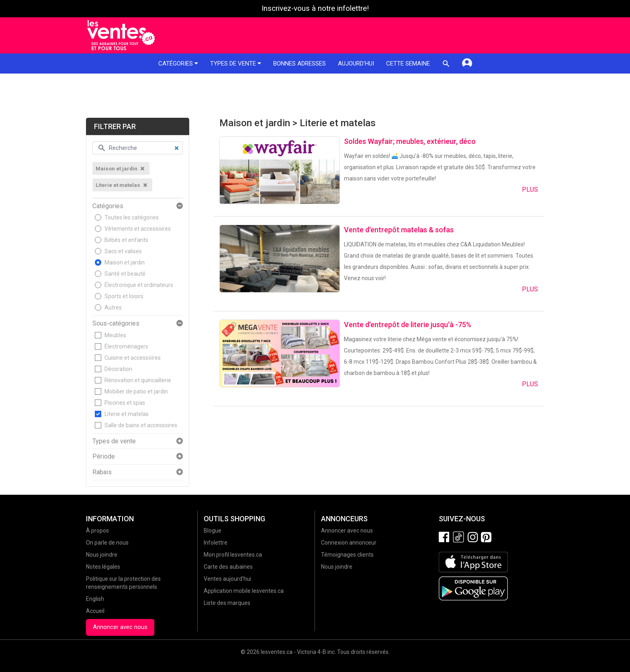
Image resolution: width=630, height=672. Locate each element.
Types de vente (236, 64)
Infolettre (216, 543)
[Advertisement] (315, 96)
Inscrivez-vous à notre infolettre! (315, 8)
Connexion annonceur (349, 543)
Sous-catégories (116, 324)
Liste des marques (227, 603)
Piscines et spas (125, 403)
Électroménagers (126, 346)
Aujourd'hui (356, 64)
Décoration (118, 369)
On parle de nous (107, 543)
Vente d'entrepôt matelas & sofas (399, 230)
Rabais (102, 472)
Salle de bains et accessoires (141, 425)
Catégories (178, 64)
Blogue (213, 531)
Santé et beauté (125, 274)
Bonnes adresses (300, 64)
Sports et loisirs (124, 296)
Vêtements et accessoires (138, 229)
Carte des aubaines (228, 567)
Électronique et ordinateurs (139, 285)
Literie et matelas (127, 414)
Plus (530, 190)
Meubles (115, 335)
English (95, 599)
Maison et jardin (125, 262)
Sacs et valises (123, 251)
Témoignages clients (347, 555)
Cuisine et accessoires (133, 358)
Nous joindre (102, 555)
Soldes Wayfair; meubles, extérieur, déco (410, 141)
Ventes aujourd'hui (227, 579)
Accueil (95, 611)
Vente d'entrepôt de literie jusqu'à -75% (408, 325)
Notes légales (103, 567)
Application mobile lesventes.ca (244, 591)
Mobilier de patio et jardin (136, 391)
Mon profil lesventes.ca (233, 555)
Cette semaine (408, 64)
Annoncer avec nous (120, 627)
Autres (113, 307)
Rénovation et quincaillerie (138, 380)
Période (104, 457)
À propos (97, 531)
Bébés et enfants (126, 240)
